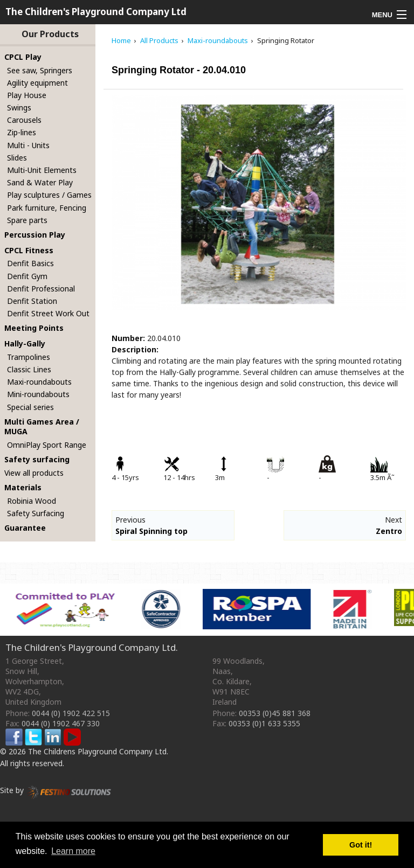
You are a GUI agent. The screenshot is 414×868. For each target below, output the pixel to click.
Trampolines (29, 357)
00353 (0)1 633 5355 (264, 723)
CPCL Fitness (29, 250)
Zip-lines (22, 132)
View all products (34, 473)
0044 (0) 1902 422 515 (71, 713)
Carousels (24, 120)
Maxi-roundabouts (39, 382)
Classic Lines (29, 369)
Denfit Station (32, 301)
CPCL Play (23, 57)
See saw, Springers (40, 70)
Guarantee (25, 528)
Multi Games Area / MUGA (42, 427)
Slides (17, 158)
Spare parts (27, 220)
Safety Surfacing (36, 513)
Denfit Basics (30, 263)
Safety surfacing (37, 459)
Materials (23, 487)
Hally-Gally (25, 343)
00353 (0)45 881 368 (275, 713)
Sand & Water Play (40, 182)
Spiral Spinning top (151, 531)
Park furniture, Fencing (47, 208)
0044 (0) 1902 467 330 (61, 723)
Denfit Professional (41, 289)
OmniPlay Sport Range (47, 445)
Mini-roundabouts (38, 394)
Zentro (389, 531)
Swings (19, 107)
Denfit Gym (27, 276)
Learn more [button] (73, 851)
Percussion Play (35, 235)
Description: (135, 349)
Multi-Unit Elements (42, 170)
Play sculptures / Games (49, 195)
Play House (27, 95)
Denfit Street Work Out (48, 313)
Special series (30, 407)
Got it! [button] (361, 845)
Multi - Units (28, 145)
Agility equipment (37, 83)
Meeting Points (34, 328)
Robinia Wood (32, 501)
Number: (128, 338)
